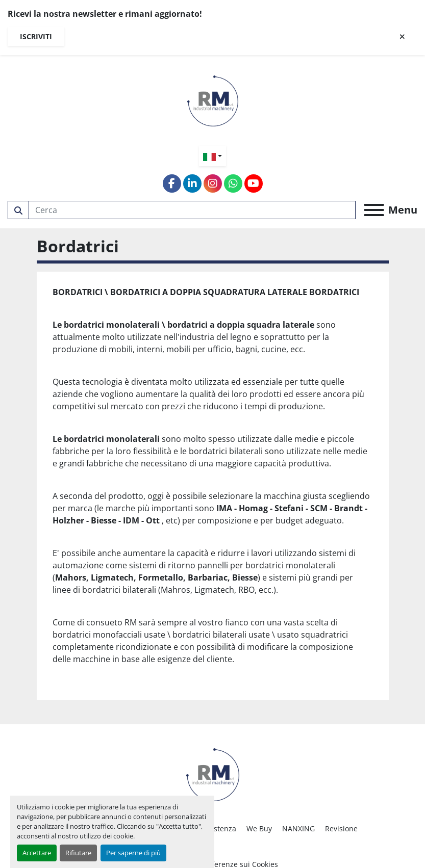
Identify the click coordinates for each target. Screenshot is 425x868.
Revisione (341, 828)
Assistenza (218, 828)
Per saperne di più (133, 853)
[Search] (192, 210)
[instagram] (213, 183)
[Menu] (374, 210)
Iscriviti (36, 36)
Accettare (37, 853)
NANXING (298, 828)
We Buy (259, 828)
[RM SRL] (213, 773)
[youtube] (254, 183)
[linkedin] (192, 183)
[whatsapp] (233, 183)
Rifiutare (78, 853)
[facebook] (172, 183)
